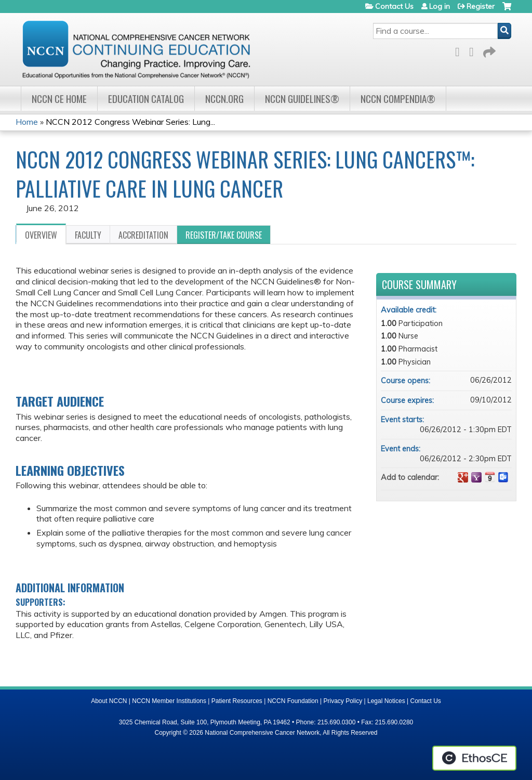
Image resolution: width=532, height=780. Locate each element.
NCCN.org (224, 99)
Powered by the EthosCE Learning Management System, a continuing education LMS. (474, 758)
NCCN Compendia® (398, 99)
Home (27, 122)
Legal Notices (386, 701)
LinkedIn (474, 50)
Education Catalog (146, 99)
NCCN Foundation (293, 701)
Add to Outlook (503, 477)
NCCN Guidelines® (302, 99)
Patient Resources (237, 701)
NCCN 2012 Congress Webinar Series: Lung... (130, 122)
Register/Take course (224, 235)
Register (481, 6)
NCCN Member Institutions (169, 701)
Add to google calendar (463, 477)
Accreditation (143, 235)
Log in (440, 6)
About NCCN (109, 701)
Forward (488, 50)
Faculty (88, 235)
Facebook (460, 50)
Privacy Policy (343, 701)
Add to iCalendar (490, 477)
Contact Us (394, 6)
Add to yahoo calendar (476, 477)
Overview (41, 235)
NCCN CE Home (59, 99)
